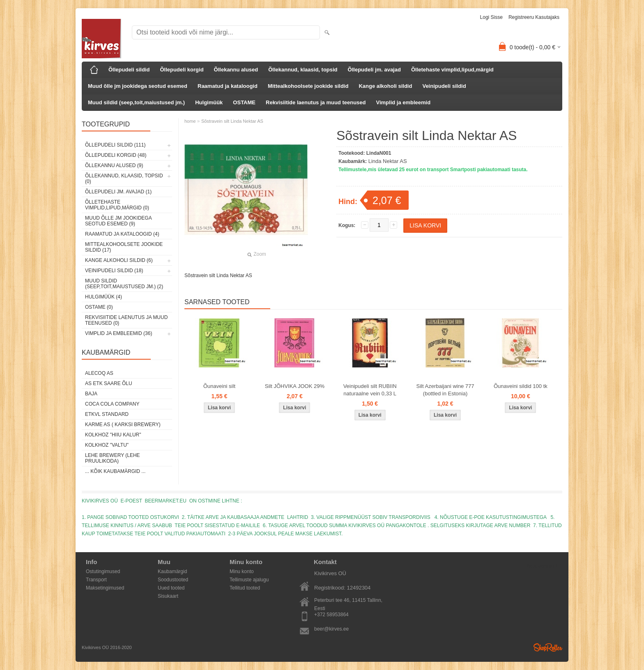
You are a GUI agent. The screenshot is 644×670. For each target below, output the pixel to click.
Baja (91, 394)
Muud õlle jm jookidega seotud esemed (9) (118, 221)
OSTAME (244, 102)
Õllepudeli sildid (129, 70)
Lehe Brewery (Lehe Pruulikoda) (113, 458)
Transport (96, 580)
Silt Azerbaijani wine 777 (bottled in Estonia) (445, 390)
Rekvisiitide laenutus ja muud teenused (316, 102)
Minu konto (242, 571)
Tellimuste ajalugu (249, 580)
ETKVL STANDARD (107, 414)
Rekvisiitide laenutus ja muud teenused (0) (126, 320)
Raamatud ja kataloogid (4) (122, 234)
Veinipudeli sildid (444, 86)
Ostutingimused (103, 571)
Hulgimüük (209, 102)
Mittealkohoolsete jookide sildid (308, 86)
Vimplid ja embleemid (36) (118, 333)
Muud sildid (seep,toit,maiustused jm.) (136, 102)
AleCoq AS (99, 373)
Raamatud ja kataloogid (228, 86)
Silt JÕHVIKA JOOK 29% (295, 386)
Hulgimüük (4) (103, 297)
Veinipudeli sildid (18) (114, 271)
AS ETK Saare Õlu (109, 383)
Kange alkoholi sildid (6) (119, 260)
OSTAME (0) (99, 307)
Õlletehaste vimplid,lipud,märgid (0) (117, 205)
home (190, 121)
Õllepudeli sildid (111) (115, 145)
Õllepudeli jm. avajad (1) (118, 192)
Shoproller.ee (548, 647)
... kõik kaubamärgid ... (115, 471)
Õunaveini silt (219, 386)
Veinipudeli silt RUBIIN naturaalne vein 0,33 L (370, 390)
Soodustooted (173, 580)
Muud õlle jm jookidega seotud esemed (138, 86)
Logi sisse (491, 17)
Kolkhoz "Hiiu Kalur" (113, 435)
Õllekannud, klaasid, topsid (303, 70)
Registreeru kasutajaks (534, 17)
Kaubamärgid (172, 571)
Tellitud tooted (245, 588)
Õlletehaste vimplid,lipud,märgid (452, 70)
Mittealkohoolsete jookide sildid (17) (124, 247)
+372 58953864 (331, 615)
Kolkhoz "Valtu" (107, 445)
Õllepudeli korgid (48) (116, 155)
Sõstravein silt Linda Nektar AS (232, 121)
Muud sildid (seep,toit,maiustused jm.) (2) (124, 284)
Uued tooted (171, 588)
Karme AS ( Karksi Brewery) (123, 424)
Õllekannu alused (236, 70)
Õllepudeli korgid (182, 70)
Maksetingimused (105, 588)
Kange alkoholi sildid (385, 86)
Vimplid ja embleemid (403, 102)
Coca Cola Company (112, 404)
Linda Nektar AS (388, 161)
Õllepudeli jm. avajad (374, 70)
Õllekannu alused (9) (114, 165)
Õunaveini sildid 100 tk (521, 386)
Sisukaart (168, 596)
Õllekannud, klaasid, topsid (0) (124, 179)
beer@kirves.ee (331, 629)
